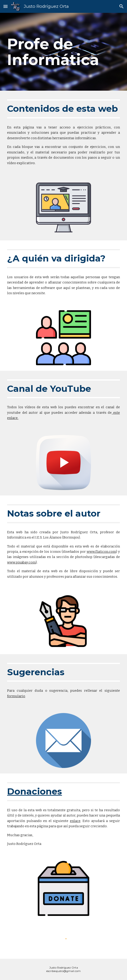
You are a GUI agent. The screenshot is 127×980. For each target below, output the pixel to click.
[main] (63, 52)
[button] (6, 6)
